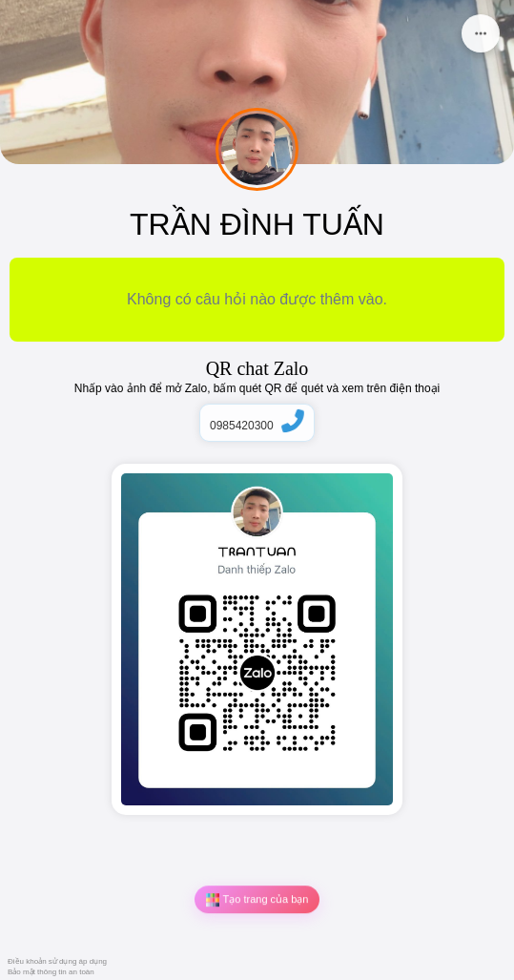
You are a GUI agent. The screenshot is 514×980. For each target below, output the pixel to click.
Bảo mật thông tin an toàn (51, 972)
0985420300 (257, 426)
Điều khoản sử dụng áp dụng (57, 961)
